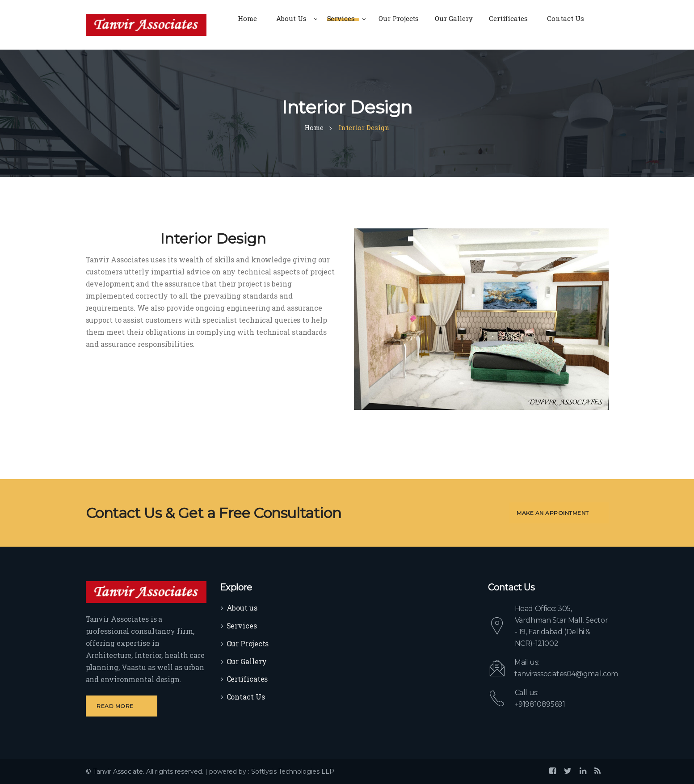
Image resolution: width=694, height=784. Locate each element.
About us (242, 608)
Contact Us (246, 697)
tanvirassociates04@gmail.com (566, 674)
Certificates (247, 679)
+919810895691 (540, 704)
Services (242, 626)
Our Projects (248, 643)
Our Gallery (247, 661)
